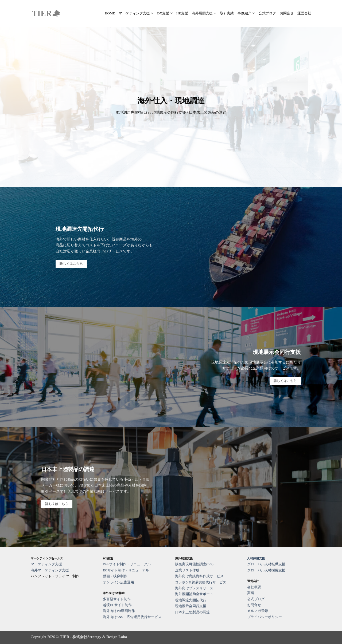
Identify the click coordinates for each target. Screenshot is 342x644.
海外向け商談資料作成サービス (199, 576)
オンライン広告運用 (118, 582)
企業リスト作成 (187, 570)
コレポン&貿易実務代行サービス (201, 582)
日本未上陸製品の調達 (192, 612)
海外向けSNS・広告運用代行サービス (132, 617)
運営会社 (304, 13)
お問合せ (287, 13)
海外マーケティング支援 (50, 570)
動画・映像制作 (115, 576)
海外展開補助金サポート (194, 594)
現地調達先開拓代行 (191, 600)
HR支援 (182, 13)
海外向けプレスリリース (194, 588)
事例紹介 (246, 13)
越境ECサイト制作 (117, 605)
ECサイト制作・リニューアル (126, 570)
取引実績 (227, 13)
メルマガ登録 (258, 611)
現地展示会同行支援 (191, 606)
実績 (251, 593)
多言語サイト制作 (117, 599)
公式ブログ (267, 13)
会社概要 (254, 587)
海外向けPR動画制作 (119, 611)
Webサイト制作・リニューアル (127, 564)
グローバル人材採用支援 (266, 570)
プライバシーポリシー (265, 617)
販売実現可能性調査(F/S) (194, 564)
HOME (110, 13)
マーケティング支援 (136, 13)
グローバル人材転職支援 (266, 564)
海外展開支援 (204, 13)
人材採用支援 (256, 558)
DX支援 (165, 13)
